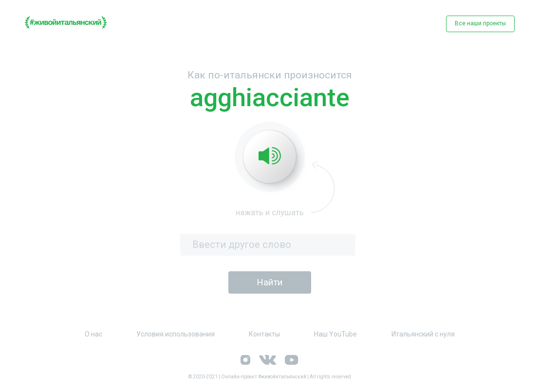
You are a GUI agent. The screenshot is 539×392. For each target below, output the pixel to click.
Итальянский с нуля (423, 334)
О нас (93, 334)
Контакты (264, 334)
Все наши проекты (480, 23)
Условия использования (176, 334)
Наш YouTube (335, 334)
